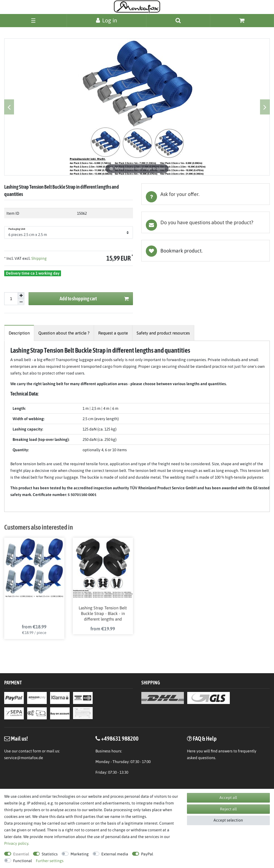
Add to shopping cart (94, 299)
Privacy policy (16, 843)
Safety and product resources (163, 333)
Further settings (50, 861)
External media (115, 854)
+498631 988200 (120, 738)
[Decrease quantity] (21, 302)
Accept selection (228, 820)
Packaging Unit (17, 229)
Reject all (228, 809)
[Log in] (106, 20)
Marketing (80, 854)
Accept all (228, 797)
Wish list (206, 251)
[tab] (206, 194)
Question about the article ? (64, 333)
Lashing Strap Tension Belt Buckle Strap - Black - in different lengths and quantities (103, 614)
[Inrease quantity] (21, 296)
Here (191, 751)
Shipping (39, 258)
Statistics (50, 854)
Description (19, 333)
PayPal (147, 854)
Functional (23, 861)
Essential (21, 854)
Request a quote (113, 333)
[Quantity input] (11, 299)
